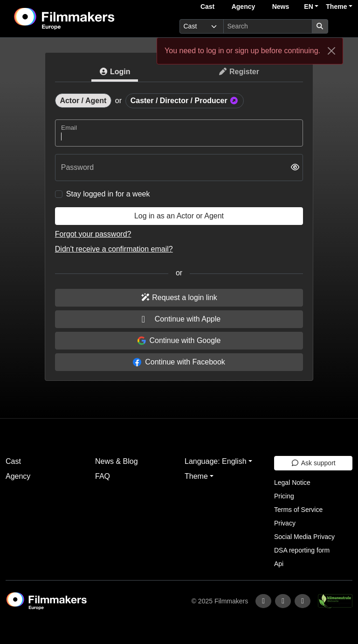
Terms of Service (298, 510)
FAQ (103, 476)
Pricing (284, 496)
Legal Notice (292, 483)
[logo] (87, 19)
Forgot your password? (93, 234)
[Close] (331, 51)
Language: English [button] (216, 461)
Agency (244, 7)
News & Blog (117, 461)
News (281, 7)
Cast (207, 7)
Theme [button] (336, 7)
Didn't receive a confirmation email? (114, 249)
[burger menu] (342, 26)
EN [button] (308, 7)
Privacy (285, 523)
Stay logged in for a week (108, 194)
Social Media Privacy (304, 537)
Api (279, 564)
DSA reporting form (302, 550)
